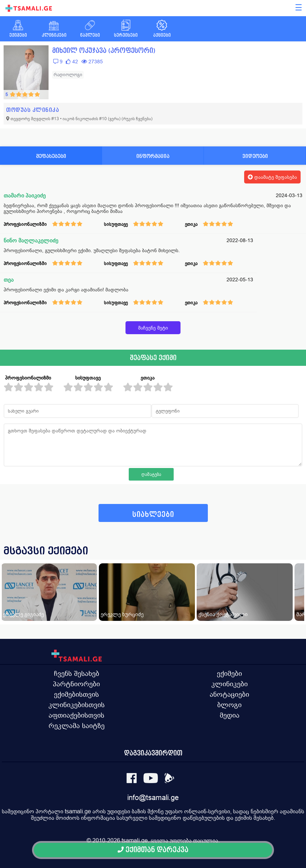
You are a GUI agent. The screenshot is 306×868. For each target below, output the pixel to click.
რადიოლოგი (68, 75)
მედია (230, 715)
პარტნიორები (76, 684)
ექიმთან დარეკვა (153, 850)
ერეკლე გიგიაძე (23, 614)
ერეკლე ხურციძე (122, 614)
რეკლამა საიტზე (77, 726)
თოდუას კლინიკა (33, 110)
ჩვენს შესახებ (77, 673)
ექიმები (229, 673)
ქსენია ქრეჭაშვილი (223, 614)
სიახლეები (153, 515)
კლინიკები (230, 684)
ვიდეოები (255, 156)
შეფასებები (51, 156)
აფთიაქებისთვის (76, 715)
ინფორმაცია (153, 156)
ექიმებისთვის (76, 694)
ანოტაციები (229, 694)
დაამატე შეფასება (272, 177)
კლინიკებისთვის (77, 705)
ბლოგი (229, 705)
